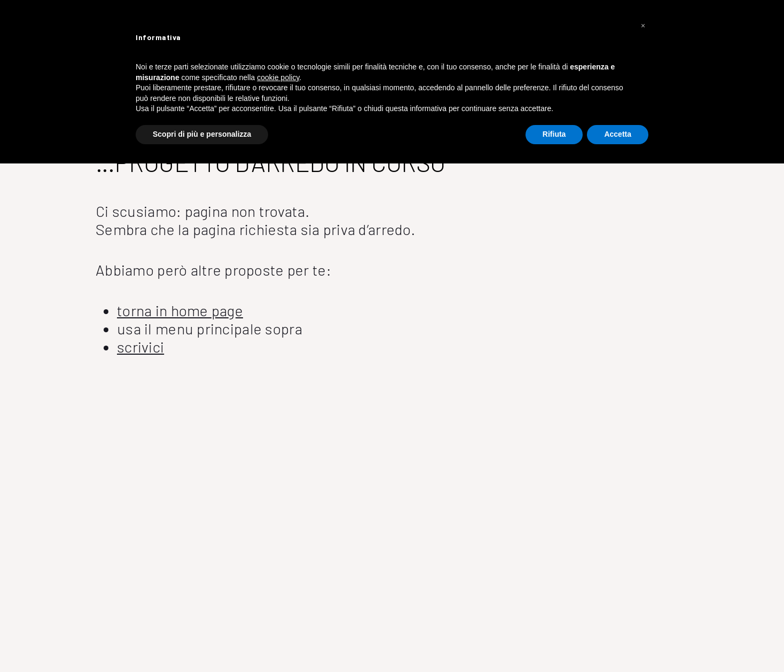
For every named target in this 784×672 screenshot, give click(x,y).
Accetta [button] (618, 134)
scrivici (140, 347)
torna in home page (180, 310)
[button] (643, 26)
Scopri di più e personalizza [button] (202, 134)
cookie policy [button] (278, 77)
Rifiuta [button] (554, 134)
